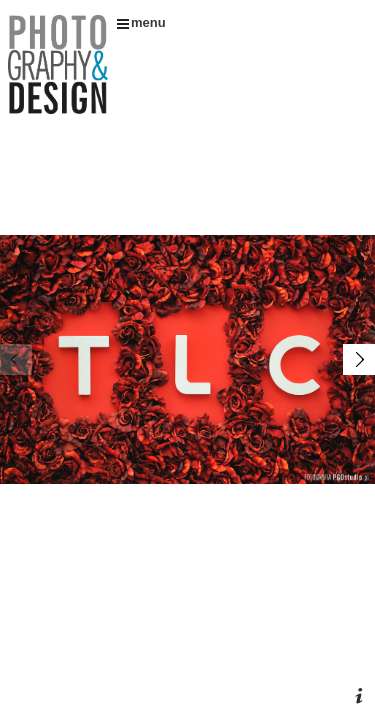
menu (141, 22)
